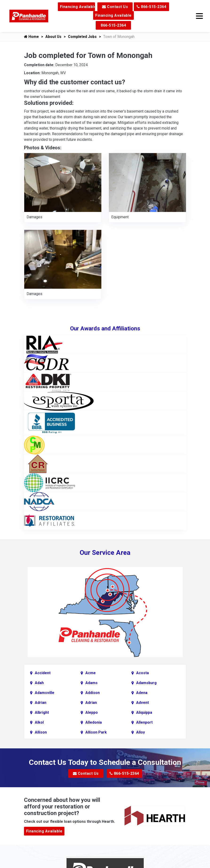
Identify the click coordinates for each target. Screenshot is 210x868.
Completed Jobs (83, 37)
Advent (143, 703)
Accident (43, 673)
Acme (91, 673)
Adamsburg (146, 683)
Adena (142, 693)
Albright (42, 712)
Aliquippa (144, 712)
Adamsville (45, 693)
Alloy (141, 732)
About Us (54, 37)
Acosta (143, 673)
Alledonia (94, 722)
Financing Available (77, 7)
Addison (93, 693)
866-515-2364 (151, 7)
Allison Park (96, 732)
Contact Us (115, 7)
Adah (39, 683)
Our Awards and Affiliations (105, 329)
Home (32, 37)
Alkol (39, 722)
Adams (91, 683)
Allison (41, 732)
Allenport (144, 722)
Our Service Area (105, 553)
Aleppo (92, 712)
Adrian (41, 703)
